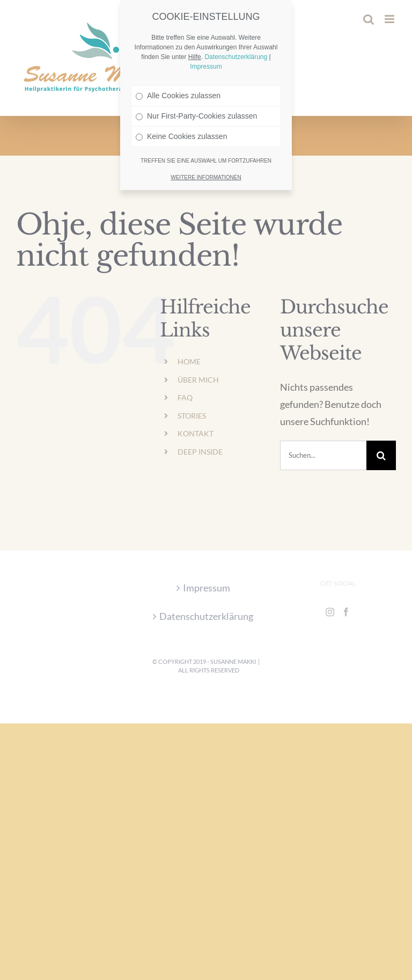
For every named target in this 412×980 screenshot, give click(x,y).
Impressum (207, 588)
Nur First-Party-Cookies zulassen (196, 86)
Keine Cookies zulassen (181, 107)
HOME (189, 361)
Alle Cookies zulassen (178, 66)
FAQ (185, 397)
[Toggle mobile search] (369, 19)
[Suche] (381, 455)
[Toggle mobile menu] (390, 19)
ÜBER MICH (198, 380)
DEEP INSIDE (200, 452)
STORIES (192, 416)
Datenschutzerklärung (206, 616)
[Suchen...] (323, 455)
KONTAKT (196, 433)
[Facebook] (346, 612)
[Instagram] (330, 612)
